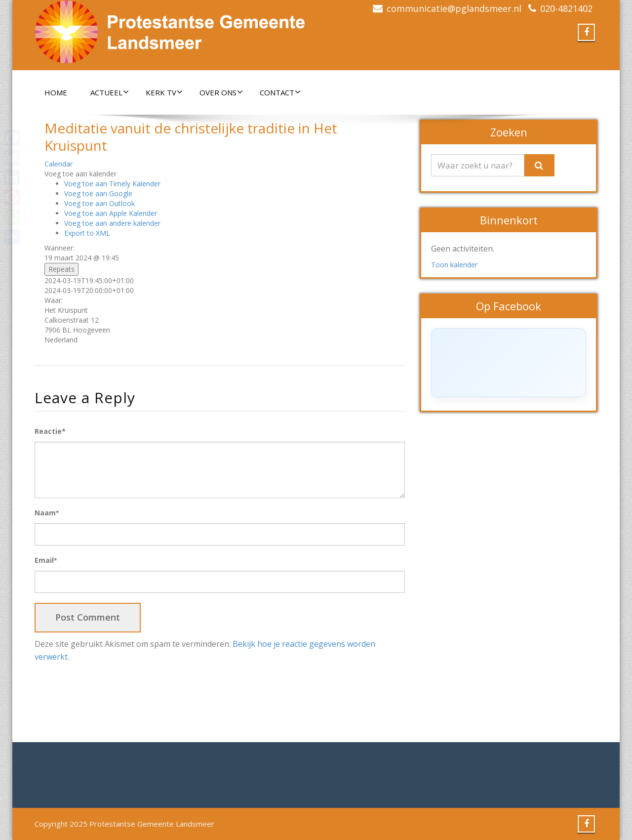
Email (46, 560)
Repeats (61, 269)
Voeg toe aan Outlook (99, 203)
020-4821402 (566, 8)
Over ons (221, 92)
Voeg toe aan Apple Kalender (111, 213)
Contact (280, 92)
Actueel (110, 92)
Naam (47, 513)
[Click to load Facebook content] (509, 363)
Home (56, 92)
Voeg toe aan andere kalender (112, 223)
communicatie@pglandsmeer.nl (454, 8)
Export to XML (87, 233)
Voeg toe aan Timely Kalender (112, 184)
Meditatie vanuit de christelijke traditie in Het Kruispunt (191, 137)
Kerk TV (164, 92)
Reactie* (50, 431)
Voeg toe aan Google (98, 193)
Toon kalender (454, 265)
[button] (80, 174)
